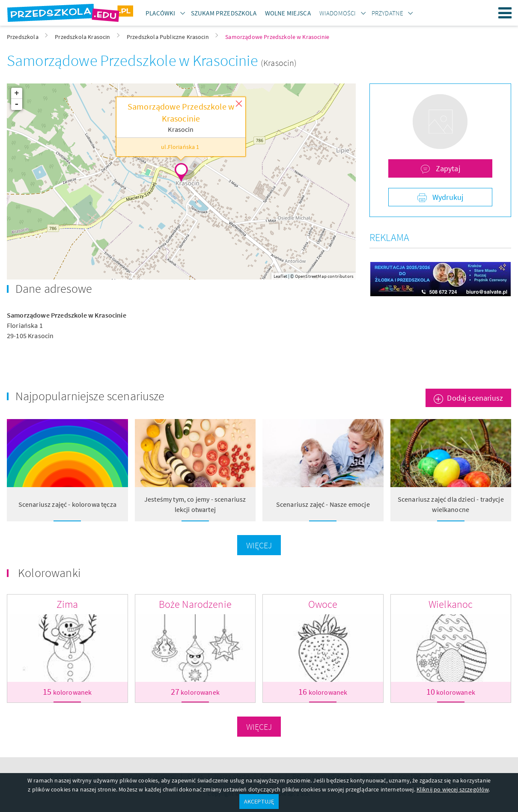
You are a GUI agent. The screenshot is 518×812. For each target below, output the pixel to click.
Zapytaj (447, 168)
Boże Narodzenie (195, 604)
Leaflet (280, 276)
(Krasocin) (279, 63)
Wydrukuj (447, 197)
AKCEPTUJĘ (259, 801)
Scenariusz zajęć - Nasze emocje (323, 504)
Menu (505, 13)
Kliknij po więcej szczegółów (453, 789)
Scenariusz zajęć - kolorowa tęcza (67, 504)
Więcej (259, 545)
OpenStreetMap (311, 276)
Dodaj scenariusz (475, 398)
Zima (67, 604)
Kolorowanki (49, 573)
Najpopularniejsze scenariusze (90, 396)
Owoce (323, 604)
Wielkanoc (451, 604)
